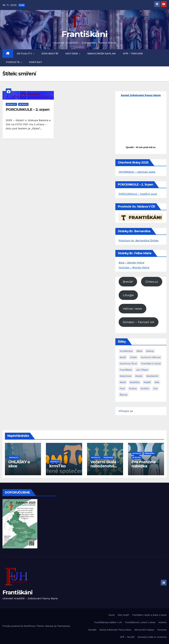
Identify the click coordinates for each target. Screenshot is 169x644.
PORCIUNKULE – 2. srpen (28, 110)
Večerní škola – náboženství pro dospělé (105, 466)
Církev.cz (152, 282)
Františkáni (84, 34)
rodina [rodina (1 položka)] (133, 388)
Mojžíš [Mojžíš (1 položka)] (147, 382)
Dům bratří (50, 54)
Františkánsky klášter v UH (108, 622)
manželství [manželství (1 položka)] (152, 376)
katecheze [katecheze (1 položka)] (126, 376)
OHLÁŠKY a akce (19, 464)
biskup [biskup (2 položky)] (150, 351)
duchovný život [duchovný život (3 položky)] (128, 363)
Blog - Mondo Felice (131, 263)
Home (111, 615)
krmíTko (57, 466)
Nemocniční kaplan (102, 54)
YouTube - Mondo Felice (134, 267)
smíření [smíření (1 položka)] (145, 388)
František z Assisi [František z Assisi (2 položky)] (151, 363)
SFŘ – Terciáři (133, 54)
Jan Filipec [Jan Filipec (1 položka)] (142, 370)
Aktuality (25, 54)
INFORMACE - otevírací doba (137, 172)
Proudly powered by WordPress (19, 626)
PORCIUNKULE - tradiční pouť (138, 194)
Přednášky (150, 453)
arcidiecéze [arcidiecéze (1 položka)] (126, 351)
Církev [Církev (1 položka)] (133, 357)
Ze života (23, 104)
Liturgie (128, 295)
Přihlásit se (126, 411)
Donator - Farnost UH (139, 322)
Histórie (72, 54)
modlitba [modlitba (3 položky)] (135, 382)
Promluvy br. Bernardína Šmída (138, 240)
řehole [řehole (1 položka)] (124, 395)
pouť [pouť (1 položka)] (122, 388)
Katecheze (108, 457)
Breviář (128, 282)
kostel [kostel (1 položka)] (139, 376)
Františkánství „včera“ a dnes (140, 622)
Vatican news (132, 309)
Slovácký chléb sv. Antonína (152, 637)
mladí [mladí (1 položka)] (123, 382)
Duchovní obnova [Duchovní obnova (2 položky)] (151, 357)
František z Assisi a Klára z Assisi (149, 615)
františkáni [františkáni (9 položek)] (126, 370)
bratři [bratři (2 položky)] (123, 357)
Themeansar (64, 626)
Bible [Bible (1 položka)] (139, 351)
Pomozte (13, 62)
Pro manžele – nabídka (145, 464)
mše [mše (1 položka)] (157, 382)
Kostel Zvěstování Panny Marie (115, 630)
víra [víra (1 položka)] (155, 388)
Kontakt (36, 62)
